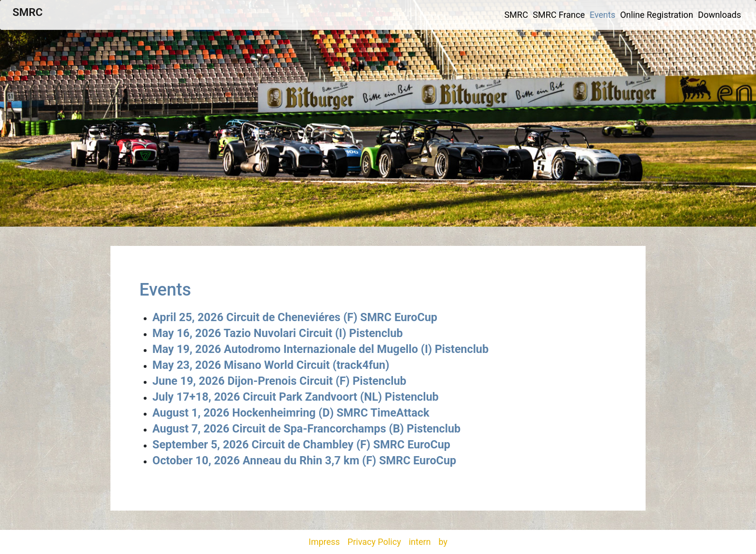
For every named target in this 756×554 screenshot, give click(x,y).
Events (602, 15)
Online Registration (656, 15)
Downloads (720, 15)
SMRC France (559, 15)
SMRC (27, 12)
